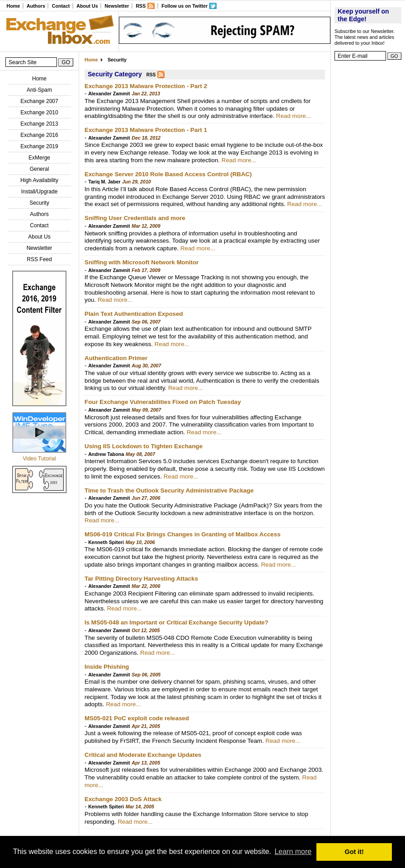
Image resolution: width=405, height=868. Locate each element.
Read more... (294, 116)
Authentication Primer (116, 358)
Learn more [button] (293, 852)
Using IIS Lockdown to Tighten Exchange (144, 446)
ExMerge (39, 158)
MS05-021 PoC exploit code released (137, 718)
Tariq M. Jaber (104, 182)
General (40, 169)
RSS (141, 6)
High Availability (39, 180)
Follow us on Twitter (184, 6)
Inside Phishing (107, 667)
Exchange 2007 (39, 101)
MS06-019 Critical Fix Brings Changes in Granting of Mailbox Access (183, 534)
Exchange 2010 (39, 113)
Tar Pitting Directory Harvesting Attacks (141, 579)
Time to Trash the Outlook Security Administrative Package (169, 490)
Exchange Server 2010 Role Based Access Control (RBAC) (168, 174)
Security (39, 203)
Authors (36, 6)
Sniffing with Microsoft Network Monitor (141, 262)
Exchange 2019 (39, 146)
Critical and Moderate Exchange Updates (143, 755)
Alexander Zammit (109, 94)
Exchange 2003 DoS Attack (123, 799)
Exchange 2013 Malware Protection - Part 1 (146, 130)
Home (13, 6)
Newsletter (117, 6)
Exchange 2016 (39, 135)
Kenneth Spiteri (106, 542)
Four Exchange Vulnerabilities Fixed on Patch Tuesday (163, 402)
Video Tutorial (39, 459)
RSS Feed (39, 259)
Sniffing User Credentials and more (135, 218)
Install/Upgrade (40, 192)
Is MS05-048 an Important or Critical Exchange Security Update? (177, 622)
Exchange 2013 (39, 124)
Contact (61, 6)
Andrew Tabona (106, 454)
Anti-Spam (39, 90)
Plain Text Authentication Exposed (134, 314)
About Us (87, 6)
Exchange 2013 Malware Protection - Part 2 (146, 86)
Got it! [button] (354, 852)
